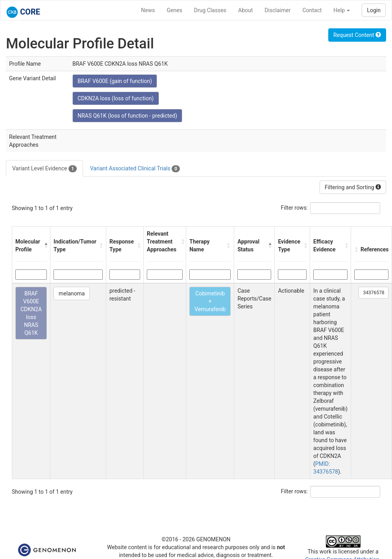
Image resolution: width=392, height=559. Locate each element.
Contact (312, 10)
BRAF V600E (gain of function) (115, 81)
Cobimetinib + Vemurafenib (210, 301)
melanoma (72, 293)
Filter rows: (295, 208)
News (148, 10)
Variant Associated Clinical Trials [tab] (135, 169)
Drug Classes (210, 10)
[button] (45, 245)
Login (374, 10)
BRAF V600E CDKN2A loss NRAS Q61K (31, 313)
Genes (175, 10)
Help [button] (342, 10)
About (245, 10)
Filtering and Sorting (353, 187)
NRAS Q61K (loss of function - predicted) (127, 116)
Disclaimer (277, 10)
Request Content (357, 35)
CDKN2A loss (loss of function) (116, 98)
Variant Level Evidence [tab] (44, 169)
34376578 (374, 293)
